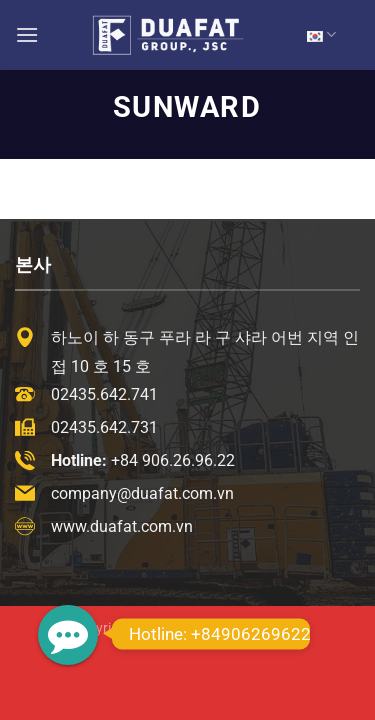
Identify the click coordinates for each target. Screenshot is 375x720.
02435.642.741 (104, 394)
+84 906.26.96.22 (173, 460)
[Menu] (27, 34)
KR (321, 34)
